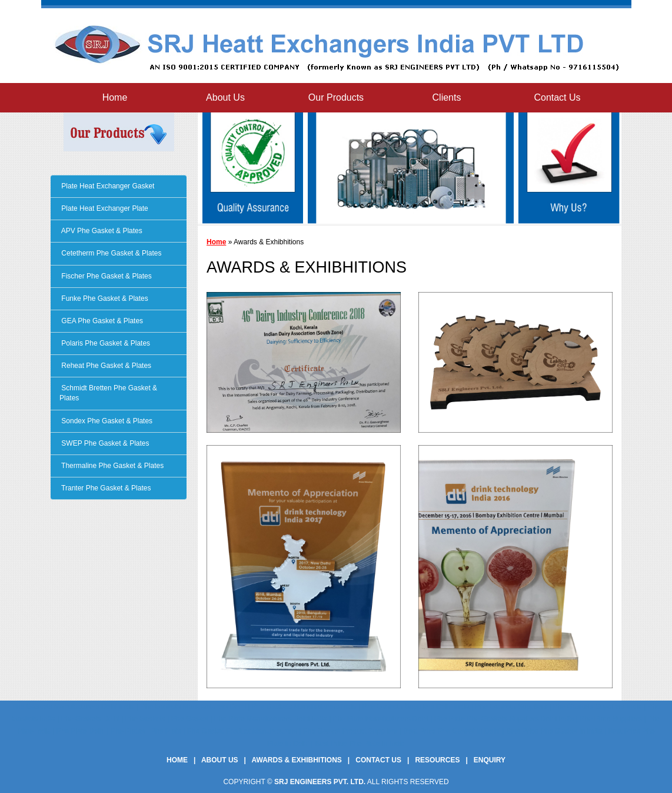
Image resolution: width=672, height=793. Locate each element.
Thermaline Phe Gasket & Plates (112, 466)
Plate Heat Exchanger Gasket (107, 186)
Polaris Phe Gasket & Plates (105, 343)
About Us (225, 97)
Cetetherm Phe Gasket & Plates (110, 253)
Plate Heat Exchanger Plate (104, 208)
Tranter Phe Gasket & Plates (105, 488)
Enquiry (490, 760)
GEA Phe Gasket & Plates (101, 321)
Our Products (336, 97)
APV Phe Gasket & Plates (101, 231)
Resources (437, 760)
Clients (447, 97)
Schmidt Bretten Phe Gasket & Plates (108, 393)
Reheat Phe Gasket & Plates (105, 366)
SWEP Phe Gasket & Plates (104, 443)
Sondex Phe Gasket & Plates (106, 421)
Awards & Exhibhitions (297, 760)
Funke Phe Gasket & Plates (104, 298)
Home (115, 97)
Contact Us (557, 97)
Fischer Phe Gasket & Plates (106, 276)
